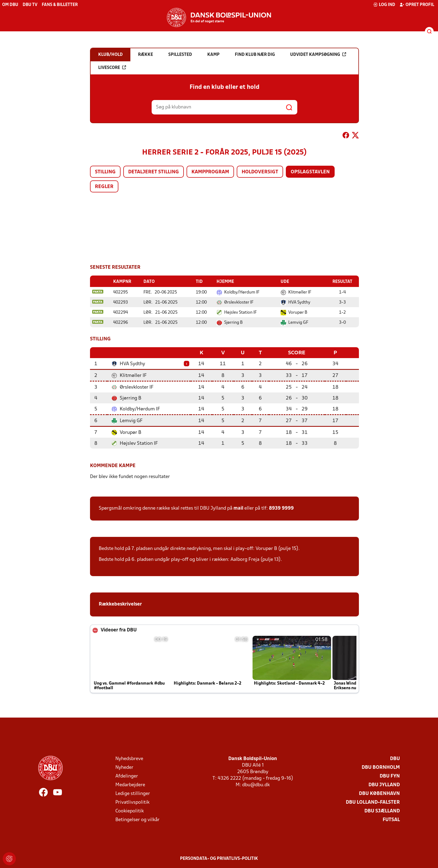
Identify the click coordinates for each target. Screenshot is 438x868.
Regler (104, 187)
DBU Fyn (390, 776)
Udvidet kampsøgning (318, 55)
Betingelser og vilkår (137, 819)
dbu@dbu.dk (256, 784)
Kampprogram (210, 172)
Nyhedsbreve (129, 758)
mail (238, 508)
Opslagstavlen (310, 172)
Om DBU (10, 5)
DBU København (379, 793)
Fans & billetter (60, 5)
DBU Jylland (384, 784)
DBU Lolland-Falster (373, 802)
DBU (395, 758)
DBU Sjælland (382, 811)
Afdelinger (127, 776)
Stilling (105, 172)
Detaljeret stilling (154, 172)
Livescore (112, 68)
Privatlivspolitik (132, 802)
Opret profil (417, 5)
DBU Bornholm (381, 767)
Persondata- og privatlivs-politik (219, 858)
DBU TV (30, 5)
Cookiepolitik (130, 811)
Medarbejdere (130, 784)
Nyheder (124, 767)
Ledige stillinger (133, 793)
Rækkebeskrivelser (121, 604)
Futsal (391, 819)
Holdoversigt (260, 172)
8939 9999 (281, 508)
